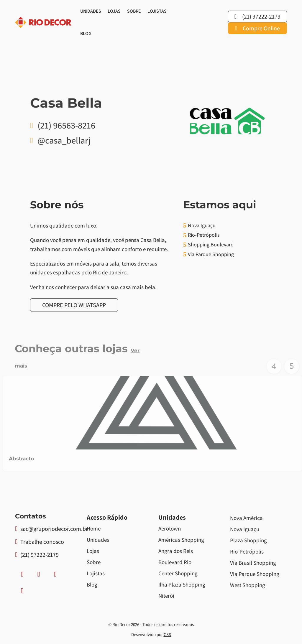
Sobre (134, 11)
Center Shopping (178, 573)
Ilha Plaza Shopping (182, 584)
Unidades (91, 11)
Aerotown (170, 528)
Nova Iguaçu (245, 529)
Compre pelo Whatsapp (74, 305)
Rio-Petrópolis (247, 551)
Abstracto (21, 459)
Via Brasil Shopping (253, 563)
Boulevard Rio (175, 562)
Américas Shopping (181, 540)
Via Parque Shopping (255, 574)
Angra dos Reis (176, 551)
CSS (167, 634)
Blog (86, 33)
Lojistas (157, 11)
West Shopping (248, 585)
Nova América (246, 518)
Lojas (114, 11)
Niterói (166, 596)
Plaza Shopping (248, 540)
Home (94, 528)
